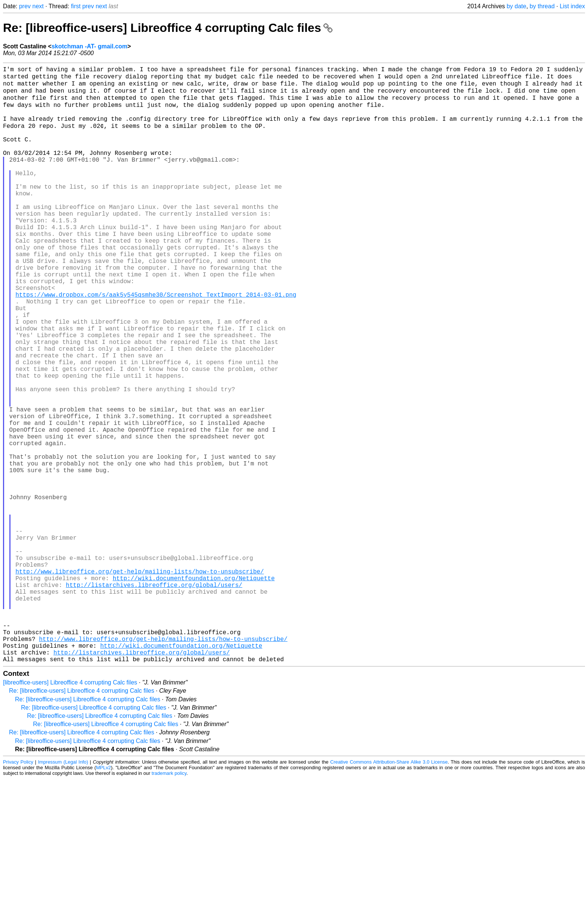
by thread (542, 6)
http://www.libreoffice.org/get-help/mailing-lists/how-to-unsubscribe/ (139, 681)
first (76, 6)
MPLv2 (103, 897)
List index (572, 6)
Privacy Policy (18, 891)
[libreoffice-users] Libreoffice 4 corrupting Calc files (70, 811)
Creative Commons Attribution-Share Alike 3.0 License (389, 891)
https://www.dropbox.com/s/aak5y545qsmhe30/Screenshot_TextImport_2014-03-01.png (156, 342)
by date (516, 6)
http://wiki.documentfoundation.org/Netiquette (193, 689)
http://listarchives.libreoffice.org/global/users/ (154, 697)
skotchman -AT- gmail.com (89, 46)
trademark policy (169, 902)
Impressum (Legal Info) (63, 891)
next (38, 6)
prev (25, 6)
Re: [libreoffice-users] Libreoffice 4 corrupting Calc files (168, 28)
